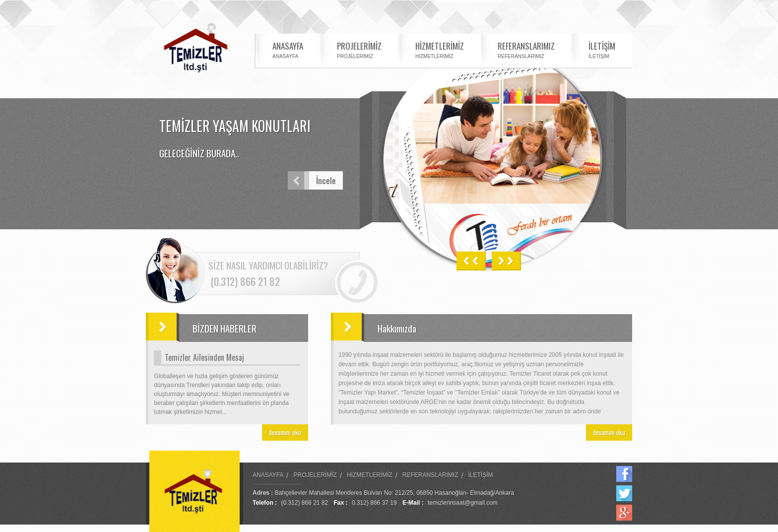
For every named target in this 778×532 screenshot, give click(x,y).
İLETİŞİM (602, 49)
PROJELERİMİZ (359, 49)
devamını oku (285, 432)
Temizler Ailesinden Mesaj (204, 357)
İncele (312, 180)
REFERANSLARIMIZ (526, 49)
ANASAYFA (288, 49)
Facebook (624, 474)
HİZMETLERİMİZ (440, 49)
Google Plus (624, 513)
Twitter (624, 493)
